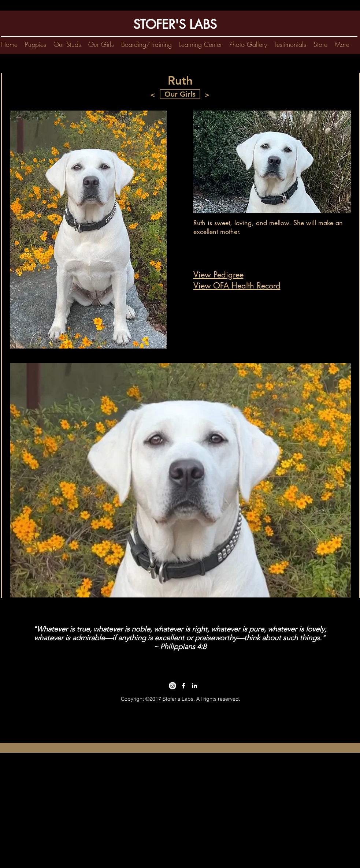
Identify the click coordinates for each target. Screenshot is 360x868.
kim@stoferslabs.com (177, 706)
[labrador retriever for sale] (183, 686)
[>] (207, 95)
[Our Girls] (180, 94)
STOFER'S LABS (175, 24)
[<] (153, 95)
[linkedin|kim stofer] (194, 686)
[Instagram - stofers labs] (172, 686)
